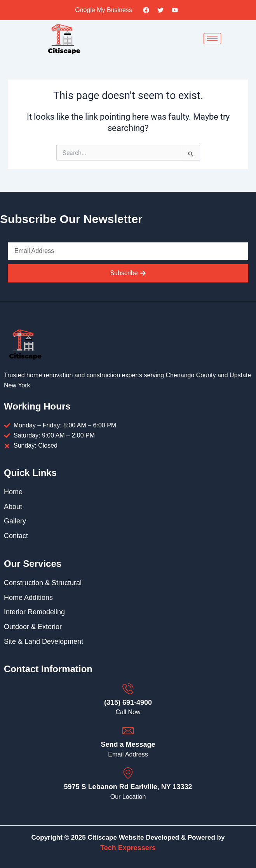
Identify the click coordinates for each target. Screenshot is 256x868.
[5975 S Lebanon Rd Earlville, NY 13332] (128, 773)
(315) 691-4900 (128, 702)
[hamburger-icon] (212, 39)
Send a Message (128, 744)
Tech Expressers (128, 848)
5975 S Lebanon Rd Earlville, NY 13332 (128, 787)
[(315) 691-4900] (128, 689)
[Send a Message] (128, 731)
